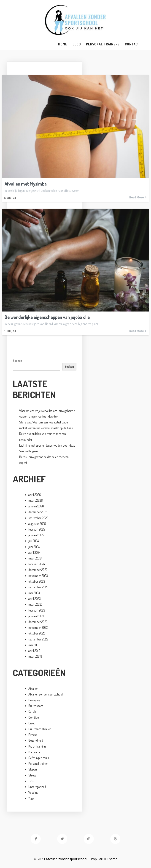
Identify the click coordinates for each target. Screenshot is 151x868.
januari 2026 (36, 506)
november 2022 (38, 627)
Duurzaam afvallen (40, 729)
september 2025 (38, 518)
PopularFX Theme (104, 859)
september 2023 (38, 587)
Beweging (34, 700)
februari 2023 (37, 610)
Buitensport (36, 706)
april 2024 (34, 552)
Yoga (31, 798)
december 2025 (38, 512)
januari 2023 (36, 616)
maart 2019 (35, 656)
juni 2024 (34, 547)
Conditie (34, 717)
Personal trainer (38, 764)
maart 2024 (35, 558)
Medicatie (34, 752)
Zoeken (17, 360)
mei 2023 (34, 593)
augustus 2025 (37, 524)
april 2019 (34, 651)
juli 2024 (34, 541)
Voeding (33, 792)
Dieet (31, 723)
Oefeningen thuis (39, 758)
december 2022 (38, 622)
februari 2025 (37, 529)
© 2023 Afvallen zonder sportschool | (62, 859)
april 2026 (35, 495)
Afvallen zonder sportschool (46, 694)
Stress (32, 775)
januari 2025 (36, 535)
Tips (31, 781)
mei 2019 (34, 645)
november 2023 (38, 576)
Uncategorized (37, 787)
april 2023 (35, 599)
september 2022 (38, 639)
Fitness (33, 735)
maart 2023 (35, 604)
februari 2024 (37, 564)
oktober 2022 (37, 633)
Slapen (33, 769)
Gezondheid (36, 740)
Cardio (32, 711)
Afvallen (33, 689)
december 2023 (38, 570)
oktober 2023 (37, 581)
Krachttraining (37, 746)
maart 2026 (36, 500)
